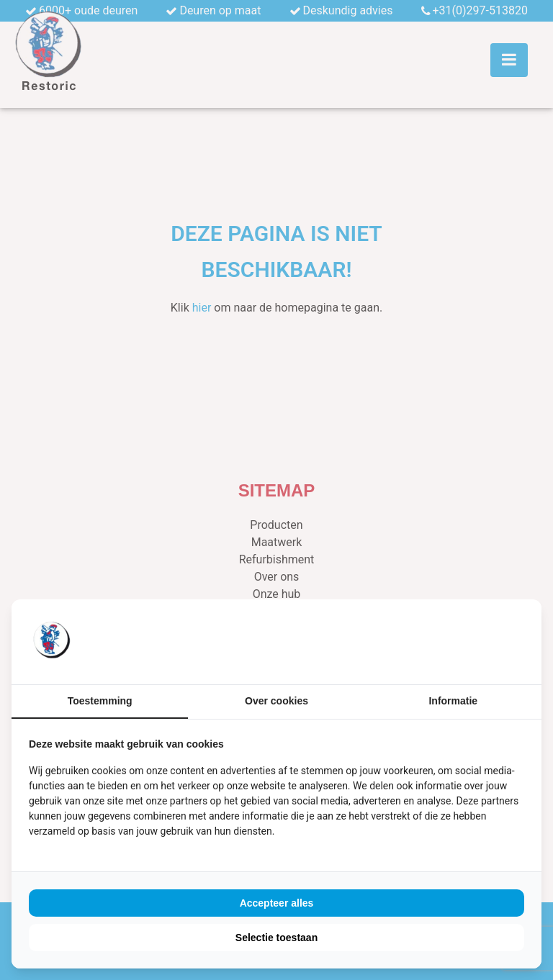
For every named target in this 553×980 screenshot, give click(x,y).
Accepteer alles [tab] (277, 903)
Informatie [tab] (453, 701)
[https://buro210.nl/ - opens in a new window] (470, 642)
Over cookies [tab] (276, 701)
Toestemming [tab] (100, 701)
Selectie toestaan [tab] (276, 938)
